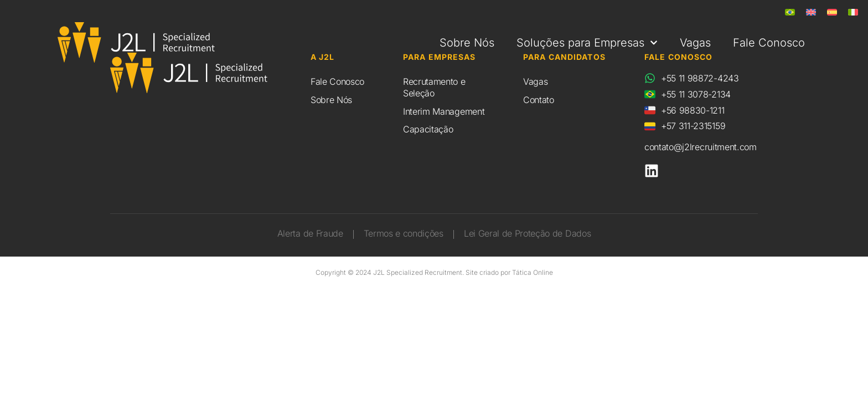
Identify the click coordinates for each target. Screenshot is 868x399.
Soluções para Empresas (587, 43)
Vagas (695, 43)
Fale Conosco (769, 43)
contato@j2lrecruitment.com (701, 147)
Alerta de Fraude (310, 234)
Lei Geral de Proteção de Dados (527, 234)
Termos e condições (404, 234)
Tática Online (533, 272)
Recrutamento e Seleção (434, 87)
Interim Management (444, 111)
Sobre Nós (467, 43)
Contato (539, 100)
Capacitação (428, 129)
